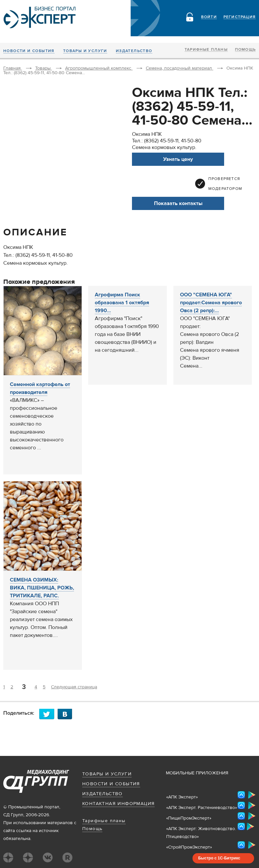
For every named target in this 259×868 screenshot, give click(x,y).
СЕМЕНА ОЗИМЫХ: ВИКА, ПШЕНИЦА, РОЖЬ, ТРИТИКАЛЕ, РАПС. (42, 588)
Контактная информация (118, 804)
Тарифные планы (206, 50)
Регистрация (240, 17)
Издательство (134, 51)
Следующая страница (74, 687)
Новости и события (29, 51)
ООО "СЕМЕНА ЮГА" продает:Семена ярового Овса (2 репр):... (211, 303)
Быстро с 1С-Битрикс (219, 858)
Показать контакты (178, 203)
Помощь (245, 50)
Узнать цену (178, 159)
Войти (209, 17)
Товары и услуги (85, 51)
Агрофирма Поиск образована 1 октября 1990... (122, 303)
